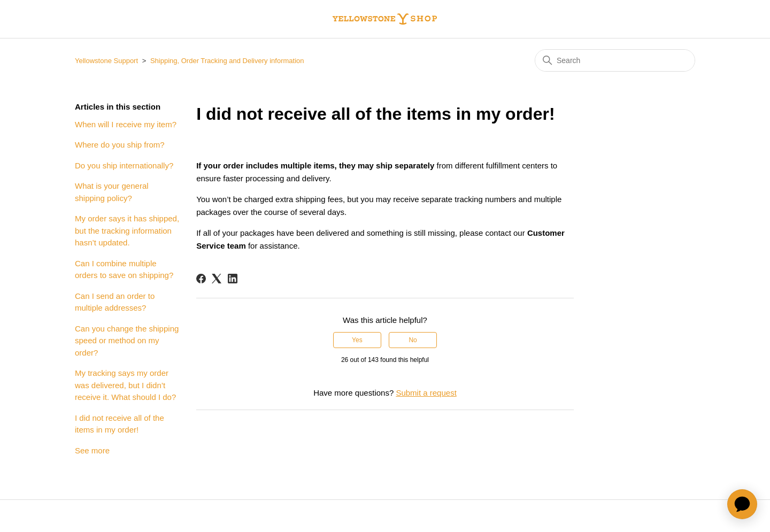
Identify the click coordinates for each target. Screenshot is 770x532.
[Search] (615, 60)
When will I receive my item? (126, 124)
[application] (742, 504)
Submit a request (426, 393)
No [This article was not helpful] (413, 340)
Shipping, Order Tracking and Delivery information (227, 61)
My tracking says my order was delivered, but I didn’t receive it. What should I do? (125, 385)
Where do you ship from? (120, 145)
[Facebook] (201, 279)
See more (92, 450)
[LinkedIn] (233, 279)
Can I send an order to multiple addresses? (115, 302)
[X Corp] (217, 279)
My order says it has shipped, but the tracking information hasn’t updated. (127, 230)
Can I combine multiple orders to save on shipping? (124, 269)
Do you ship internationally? (124, 165)
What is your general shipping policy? (112, 192)
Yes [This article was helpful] (357, 340)
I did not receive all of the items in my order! (120, 424)
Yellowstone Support (106, 61)
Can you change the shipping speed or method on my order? (127, 341)
